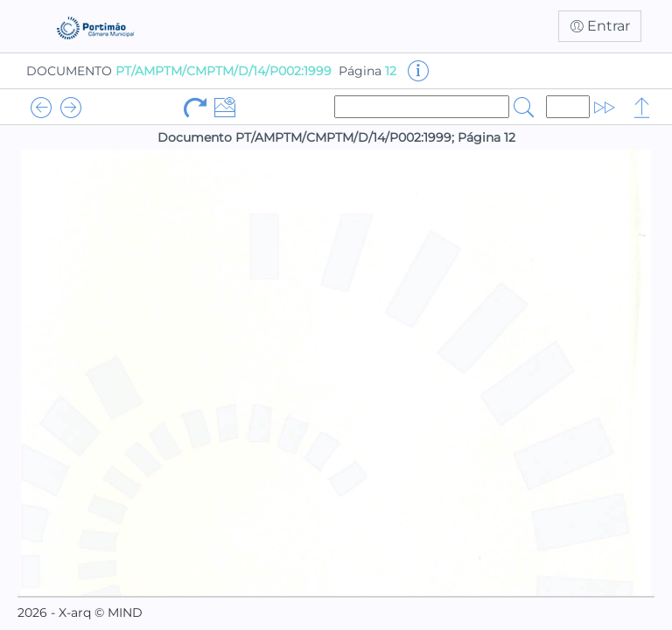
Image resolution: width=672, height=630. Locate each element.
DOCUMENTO (179, 71)
